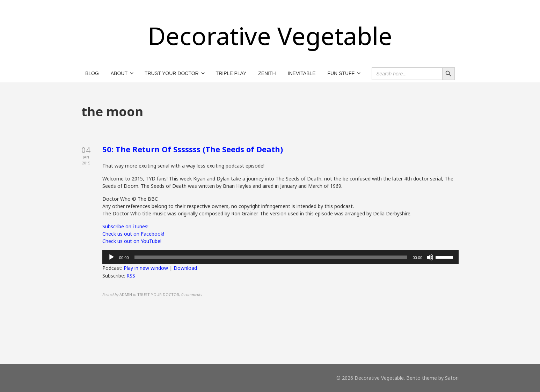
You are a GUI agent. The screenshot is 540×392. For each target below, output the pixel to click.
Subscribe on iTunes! (125, 226)
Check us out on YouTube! (132, 241)
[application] (280, 257)
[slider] (271, 257)
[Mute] (430, 257)
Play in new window (146, 268)
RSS (131, 276)
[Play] (111, 257)
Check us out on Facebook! (133, 234)
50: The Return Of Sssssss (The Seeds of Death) (193, 149)
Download (185, 268)
